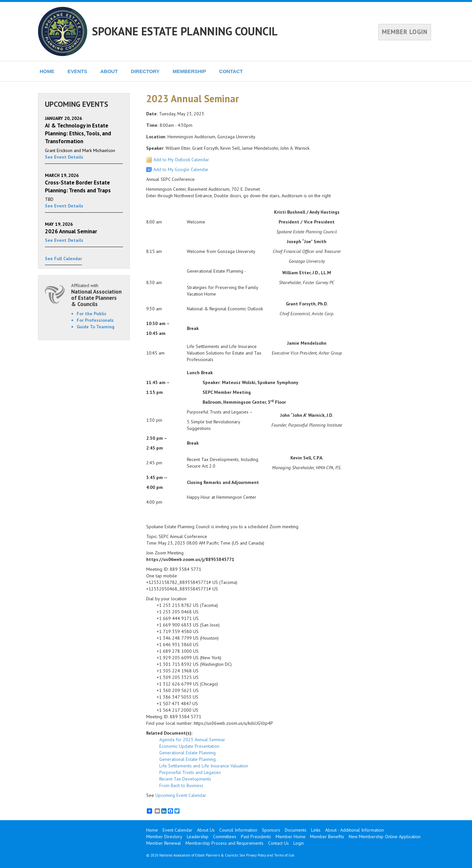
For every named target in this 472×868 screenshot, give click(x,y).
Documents (296, 830)
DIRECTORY (145, 71)
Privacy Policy (256, 855)
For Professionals (95, 320)
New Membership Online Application (385, 837)
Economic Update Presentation (189, 746)
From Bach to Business (181, 785)
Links (316, 830)
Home (152, 830)
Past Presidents (256, 837)
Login (299, 843)
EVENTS (77, 71)
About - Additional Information (354, 830)
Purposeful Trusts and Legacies (190, 772)
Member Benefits (327, 837)
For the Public (92, 314)
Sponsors (271, 830)
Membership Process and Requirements (225, 843)
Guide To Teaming (96, 327)
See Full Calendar (63, 259)
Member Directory (164, 837)
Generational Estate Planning (187, 753)
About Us (206, 830)
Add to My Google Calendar (181, 169)
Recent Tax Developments (185, 779)
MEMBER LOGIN (405, 32)
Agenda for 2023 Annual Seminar (192, 740)
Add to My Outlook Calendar (181, 160)
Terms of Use (284, 855)
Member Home (291, 837)
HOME (47, 71)
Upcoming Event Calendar (181, 795)
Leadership (198, 837)
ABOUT (109, 71)
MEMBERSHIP (189, 71)
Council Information (238, 830)
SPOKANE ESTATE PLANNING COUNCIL (185, 31)
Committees (225, 837)
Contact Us (278, 843)
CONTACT (231, 71)
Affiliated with (97, 295)
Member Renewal (164, 843)
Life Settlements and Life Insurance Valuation (204, 766)
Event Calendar (177, 830)
